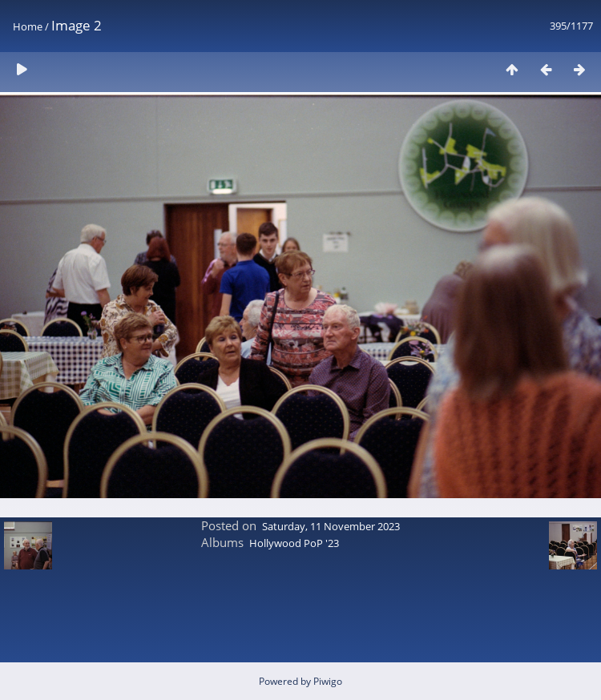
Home (28, 26)
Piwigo (328, 681)
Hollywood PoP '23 (294, 543)
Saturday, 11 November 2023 (331, 526)
